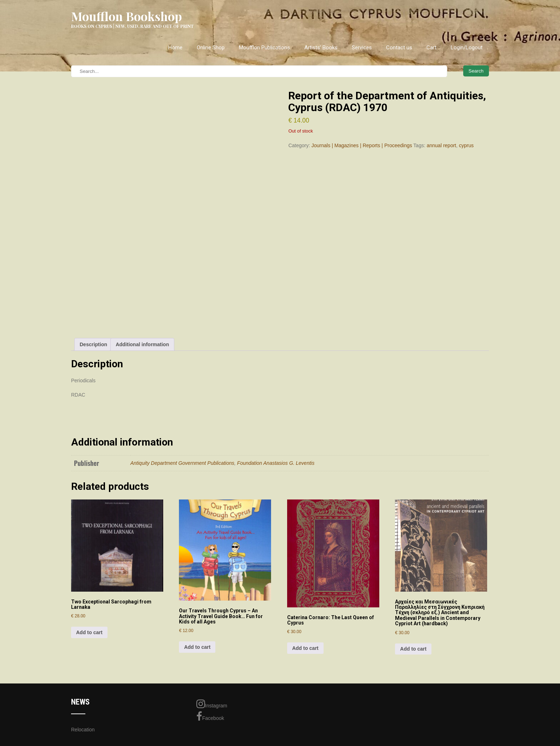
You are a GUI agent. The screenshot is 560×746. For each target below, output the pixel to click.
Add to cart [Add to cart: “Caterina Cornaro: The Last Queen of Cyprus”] (305, 648)
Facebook (210, 716)
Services (362, 48)
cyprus (466, 145)
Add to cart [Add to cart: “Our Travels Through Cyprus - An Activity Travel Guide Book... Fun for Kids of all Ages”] (197, 647)
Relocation (83, 730)
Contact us (399, 48)
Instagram (212, 704)
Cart (431, 48)
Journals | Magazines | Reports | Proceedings (362, 145)
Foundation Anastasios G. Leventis (276, 463)
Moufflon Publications (264, 48)
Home (175, 48)
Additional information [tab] (142, 344)
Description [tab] (93, 344)
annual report (442, 145)
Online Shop (211, 48)
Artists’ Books (321, 48)
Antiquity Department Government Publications (182, 463)
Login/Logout (467, 48)
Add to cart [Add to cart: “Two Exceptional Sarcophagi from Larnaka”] (89, 632)
